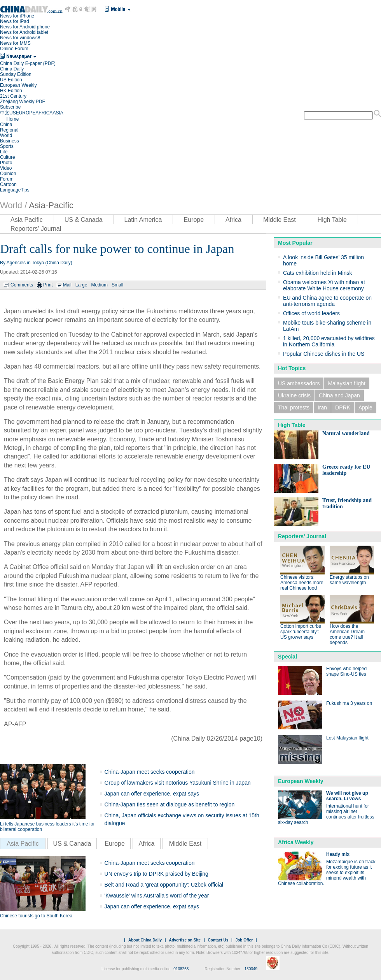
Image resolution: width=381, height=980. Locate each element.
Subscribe (10, 107)
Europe (194, 220)
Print (48, 285)
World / (13, 205)
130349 (251, 969)
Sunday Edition (16, 74)
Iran (322, 407)
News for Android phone (25, 27)
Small (117, 285)
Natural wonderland (346, 433)
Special (287, 657)
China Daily (12, 69)
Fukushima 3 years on (349, 703)
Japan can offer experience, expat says (152, 794)
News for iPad (15, 21)
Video (6, 168)
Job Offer (244, 940)
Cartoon (8, 184)
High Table (332, 220)
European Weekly (18, 85)
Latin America (143, 220)
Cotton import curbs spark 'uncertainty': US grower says (301, 632)
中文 (5, 113)
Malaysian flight (347, 383)
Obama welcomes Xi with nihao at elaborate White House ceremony (324, 285)
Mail (67, 285)
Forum (7, 179)
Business (10, 141)
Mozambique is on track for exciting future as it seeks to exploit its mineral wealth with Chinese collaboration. (327, 873)
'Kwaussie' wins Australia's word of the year (157, 896)
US (13, 113)
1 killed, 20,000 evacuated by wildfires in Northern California (329, 341)
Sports (7, 146)
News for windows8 (20, 38)
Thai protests (294, 407)
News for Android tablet (24, 32)
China (6, 125)
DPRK (343, 407)
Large (81, 285)
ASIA (58, 113)
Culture (8, 157)
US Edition (11, 80)
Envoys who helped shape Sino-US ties (346, 671)
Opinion (8, 174)
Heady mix (338, 854)
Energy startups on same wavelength (349, 580)
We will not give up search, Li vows (347, 796)
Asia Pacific (27, 220)
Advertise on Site (185, 940)
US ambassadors (299, 383)
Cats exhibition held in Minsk (317, 273)
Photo (6, 163)
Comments (22, 285)
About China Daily (145, 940)
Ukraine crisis (294, 395)
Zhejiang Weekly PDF (23, 102)
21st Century (13, 96)
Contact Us (218, 940)
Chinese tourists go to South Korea (36, 916)
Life (4, 152)
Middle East (280, 220)
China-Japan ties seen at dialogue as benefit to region (170, 804)
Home (12, 119)
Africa (233, 220)
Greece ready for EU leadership (346, 470)
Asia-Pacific (51, 205)
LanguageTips (15, 190)
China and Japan (339, 395)
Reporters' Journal (36, 229)
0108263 (181, 969)
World (6, 135)
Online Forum (14, 49)
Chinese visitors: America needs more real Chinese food (302, 583)
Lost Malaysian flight (347, 738)
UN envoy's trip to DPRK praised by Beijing (156, 874)
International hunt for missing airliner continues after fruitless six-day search (326, 814)
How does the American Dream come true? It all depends (347, 634)
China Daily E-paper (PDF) (28, 63)
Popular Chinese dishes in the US (324, 354)
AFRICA (44, 113)
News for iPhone (17, 16)
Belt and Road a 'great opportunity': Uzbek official (164, 885)
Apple (365, 407)
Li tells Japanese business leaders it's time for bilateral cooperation (47, 827)
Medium (99, 285)
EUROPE (26, 113)
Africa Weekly (296, 842)
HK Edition (11, 91)
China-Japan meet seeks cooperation (150, 772)
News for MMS (15, 43)
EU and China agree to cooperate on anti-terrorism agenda (327, 301)
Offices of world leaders (311, 313)
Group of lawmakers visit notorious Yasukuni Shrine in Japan (178, 783)
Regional (9, 130)
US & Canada (84, 220)
